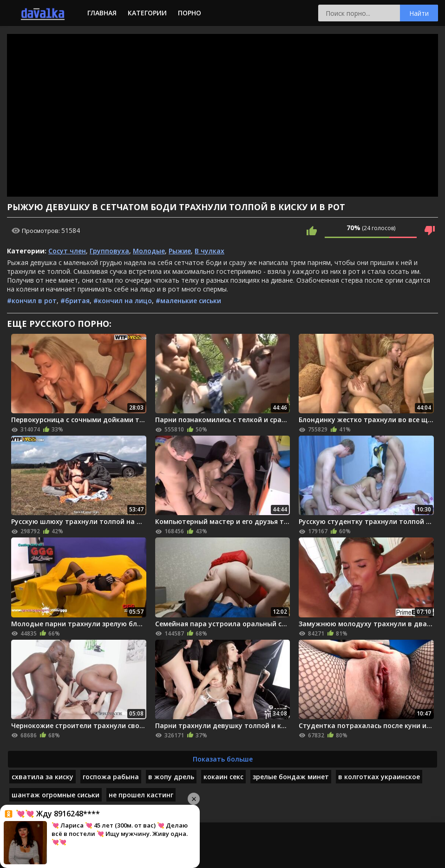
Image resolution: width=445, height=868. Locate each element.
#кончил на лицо (123, 301)
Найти (419, 13)
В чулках (209, 251)
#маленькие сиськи (188, 301)
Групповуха (109, 251)
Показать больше (223, 759)
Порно (190, 13)
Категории (147, 13)
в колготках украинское (379, 777)
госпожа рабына (111, 777)
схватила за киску (43, 777)
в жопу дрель (171, 777)
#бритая (75, 301)
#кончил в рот (32, 301)
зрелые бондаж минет (291, 777)
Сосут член (67, 251)
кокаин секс (223, 777)
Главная (102, 13)
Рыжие (180, 251)
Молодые (149, 251)
